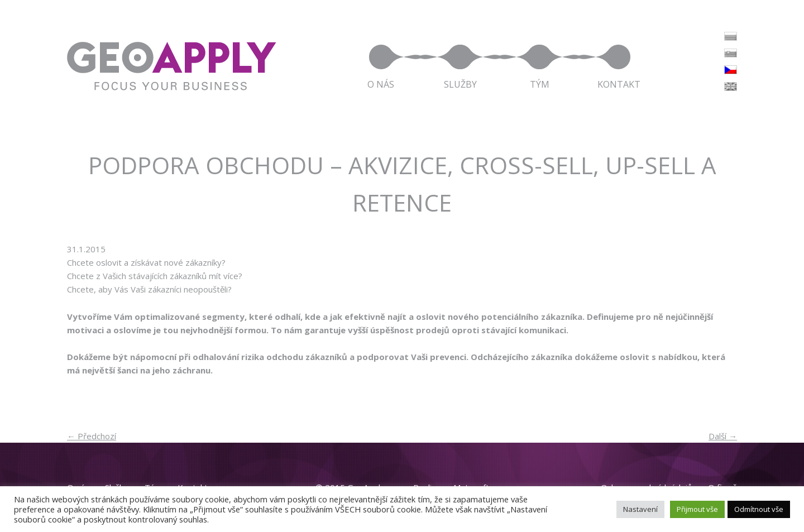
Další (723, 436)
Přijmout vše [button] (697, 509)
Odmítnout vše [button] (759, 509)
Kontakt (619, 83)
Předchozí (92, 436)
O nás (381, 83)
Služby (460, 83)
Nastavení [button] (640, 509)
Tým (540, 83)
